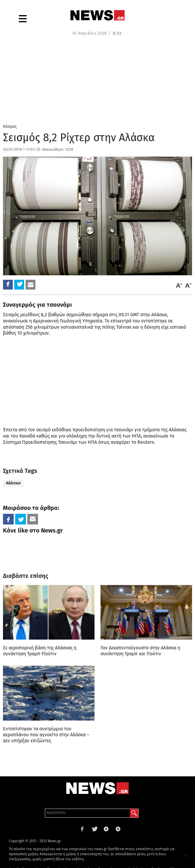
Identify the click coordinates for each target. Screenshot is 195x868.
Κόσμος (10, 127)
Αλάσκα (13, 483)
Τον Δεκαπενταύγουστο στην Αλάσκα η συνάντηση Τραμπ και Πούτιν (140, 651)
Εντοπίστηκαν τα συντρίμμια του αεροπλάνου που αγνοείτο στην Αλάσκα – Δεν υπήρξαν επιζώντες (46, 735)
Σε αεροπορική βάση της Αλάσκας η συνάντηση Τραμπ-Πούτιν (40, 651)
